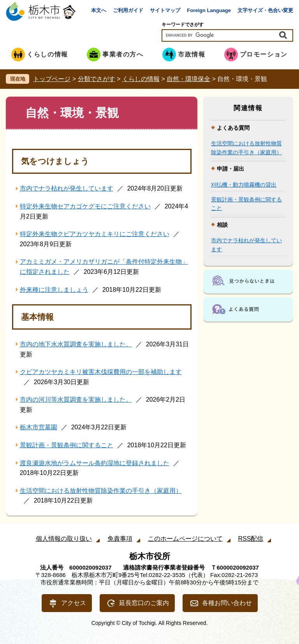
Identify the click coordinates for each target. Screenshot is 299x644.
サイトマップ (165, 10)
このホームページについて (185, 539)
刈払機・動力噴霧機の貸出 (244, 185)
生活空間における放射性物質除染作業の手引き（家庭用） (101, 491)
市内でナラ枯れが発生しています (67, 188)
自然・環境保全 (188, 79)
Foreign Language (209, 10)
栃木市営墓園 (39, 427)
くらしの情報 (141, 79)
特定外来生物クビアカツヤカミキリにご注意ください (95, 234)
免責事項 (120, 539)
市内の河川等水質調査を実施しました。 (76, 400)
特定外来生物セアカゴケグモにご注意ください (85, 206)
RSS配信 (251, 539)
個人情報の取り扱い (64, 539)
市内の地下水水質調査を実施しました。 (76, 344)
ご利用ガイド (128, 10)
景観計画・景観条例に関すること (67, 445)
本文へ (99, 10)
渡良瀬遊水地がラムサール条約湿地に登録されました (95, 463)
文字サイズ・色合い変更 (265, 10)
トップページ (52, 79)
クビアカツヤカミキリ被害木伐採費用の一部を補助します (101, 372)
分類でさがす (97, 79)
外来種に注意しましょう (54, 290)
